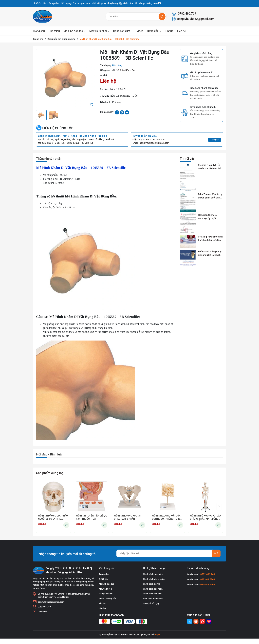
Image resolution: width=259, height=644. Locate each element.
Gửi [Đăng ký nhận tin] (216, 553)
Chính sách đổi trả (152, 584)
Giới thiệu (54, 31)
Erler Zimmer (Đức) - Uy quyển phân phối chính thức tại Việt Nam (210, 196)
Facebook (42, 612)
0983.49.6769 (208, 579)
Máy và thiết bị (98, 31)
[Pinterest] (122, 112)
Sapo (157, 634)
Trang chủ (39, 31)
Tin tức (169, 31)
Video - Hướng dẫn (148, 31)
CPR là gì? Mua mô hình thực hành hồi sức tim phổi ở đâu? (210, 239)
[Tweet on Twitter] (127, 112)
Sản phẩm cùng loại (50, 473)
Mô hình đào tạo (74, 31)
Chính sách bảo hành (153, 589)
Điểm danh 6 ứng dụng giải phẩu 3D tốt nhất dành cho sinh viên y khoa (210, 254)
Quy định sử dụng (151, 603)
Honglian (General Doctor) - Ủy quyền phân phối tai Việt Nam (210, 217)
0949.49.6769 (208, 584)
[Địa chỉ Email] (168, 553)
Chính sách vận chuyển (154, 579)
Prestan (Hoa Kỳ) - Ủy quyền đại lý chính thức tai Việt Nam (210, 167)
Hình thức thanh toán (153, 599)
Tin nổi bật (187, 159)
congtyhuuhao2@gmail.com (193, 19)
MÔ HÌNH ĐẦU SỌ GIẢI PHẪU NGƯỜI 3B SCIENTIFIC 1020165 (53, 518)
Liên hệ (181, 31)
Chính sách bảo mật (152, 594)
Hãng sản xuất (122, 31)
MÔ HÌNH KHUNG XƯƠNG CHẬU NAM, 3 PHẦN (127, 517)
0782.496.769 (184, 14)
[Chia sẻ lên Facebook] (117, 112)
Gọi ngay (215, 140)
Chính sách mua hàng (153, 574)
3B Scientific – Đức (126, 70)
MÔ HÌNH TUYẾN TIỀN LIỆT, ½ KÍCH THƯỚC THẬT (92, 517)
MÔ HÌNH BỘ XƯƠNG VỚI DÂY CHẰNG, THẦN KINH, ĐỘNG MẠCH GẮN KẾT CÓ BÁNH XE (205, 518)
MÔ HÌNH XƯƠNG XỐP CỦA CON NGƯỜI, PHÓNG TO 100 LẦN (167, 518)
